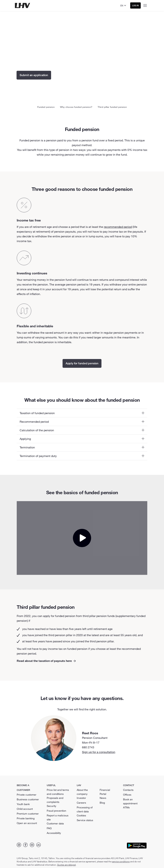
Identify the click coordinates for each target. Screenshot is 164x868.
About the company (82, 792)
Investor (81, 798)
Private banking (26, 818)
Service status (85, 820)
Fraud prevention (56, 811)
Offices (127, 795)
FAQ (49, 828)
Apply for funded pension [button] (82, 363)
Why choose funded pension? (76, 107)
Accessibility (54, 833)
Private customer (27, 795)
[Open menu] (145, 5)
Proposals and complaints (55, 800)
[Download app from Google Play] (137, 846)
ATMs (126, 807)
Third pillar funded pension (112, 107)
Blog (102, 803)
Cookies (81, 815)
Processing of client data (85, 809)
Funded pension (46, 107)
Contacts (128, 790)
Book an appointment (130, 801)
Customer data (55, 823)
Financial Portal (105, 792)
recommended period (118, 227)
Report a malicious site (58, 817)
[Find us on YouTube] (32, 845)
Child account (25, 809)
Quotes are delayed (66, 865)
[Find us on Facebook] (25, 845)
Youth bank (23, 804)
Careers (81, 803)
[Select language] (124, 5)
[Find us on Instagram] (19, 845)
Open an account (27, 823)
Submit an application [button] (34, 75)
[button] (82, 413)
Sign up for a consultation (99, 752)
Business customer (28, 799)
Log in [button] (135, 5)
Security (51, 806)
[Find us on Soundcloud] (39, 845)
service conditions (121, 861)
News (103, 798)
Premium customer (28, 814)
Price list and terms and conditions (58, 792)
